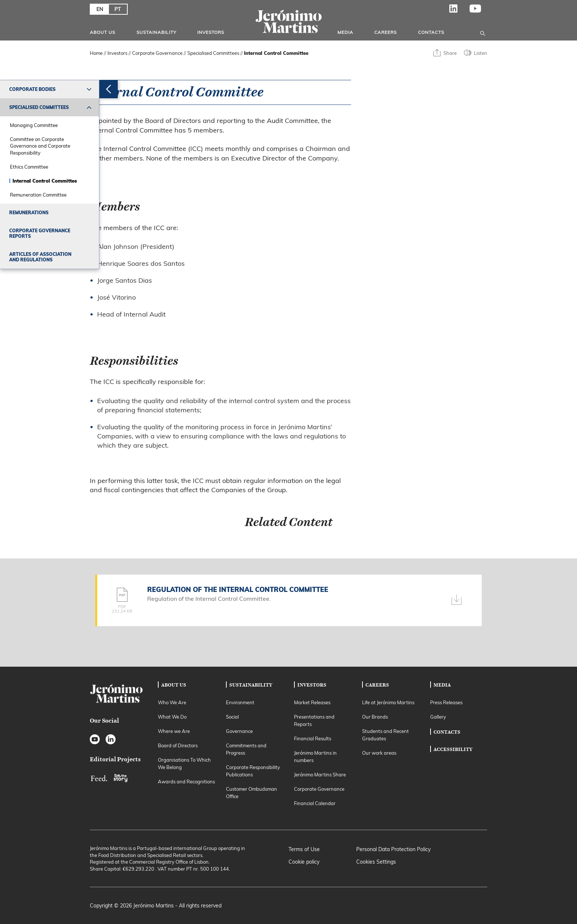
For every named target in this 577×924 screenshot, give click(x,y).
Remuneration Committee (38, 195)
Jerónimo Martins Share (320, 775)
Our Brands (375, 717)
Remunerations (29, 213)
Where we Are (174, 731)
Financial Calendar (315, 803)
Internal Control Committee (45, 181)
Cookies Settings (376, 862)
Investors (211, 32)
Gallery (438, 717)
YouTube (475, 11)
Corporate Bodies (32, 89)
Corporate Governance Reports (40, 233)
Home (96, 53)
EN (100, 9)
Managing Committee (34, 125)
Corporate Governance (157, 53)
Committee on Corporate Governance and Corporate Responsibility (40, 146)
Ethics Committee (29, 167)
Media (345, 32)
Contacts (431, 32)
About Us (102, 32)
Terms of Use (304, 849)
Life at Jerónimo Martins (388, 702)
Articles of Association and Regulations (40, 257)
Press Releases (446, 702)
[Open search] (483, 32)
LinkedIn (454, 11)
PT (118, 9)
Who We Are (172, 702)
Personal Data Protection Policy (393, 849)
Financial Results (313, 738)
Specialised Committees (39, 107)
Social (232, 717)
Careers (385, 32)
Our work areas (379, 753)
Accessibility (453, 749)
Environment (240, 702)
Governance (239, 731)
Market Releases (312, 702)
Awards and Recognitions (186, 782)
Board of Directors (178, 745)
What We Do (172, 717)
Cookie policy (304, 862)
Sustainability (156, 32)
